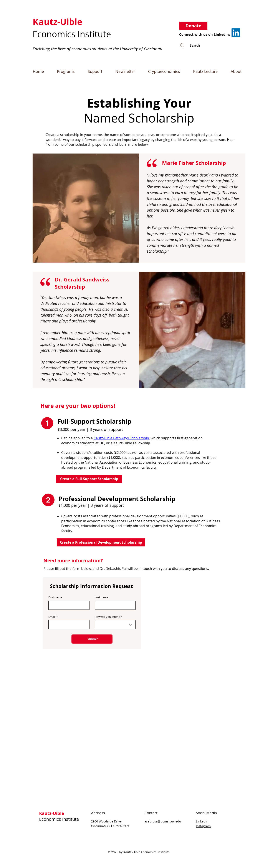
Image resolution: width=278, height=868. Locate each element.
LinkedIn (202, 821)
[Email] (68, 625)
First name (55, 597)
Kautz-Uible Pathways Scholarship (121, 438)
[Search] (210, 45)
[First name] (68, 605)
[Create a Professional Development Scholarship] (101, 542)
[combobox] (115, 625)
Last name (102, 597)
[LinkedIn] (236, 33)
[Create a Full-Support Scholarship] (89, 479)
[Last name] (114, 605)
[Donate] (193, 26)
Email (53, 617)
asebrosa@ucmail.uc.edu (163, 821)
